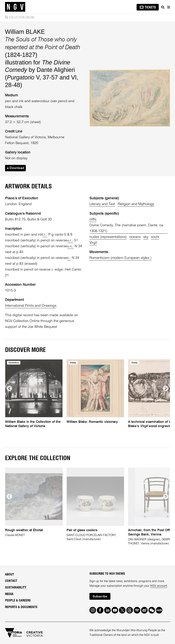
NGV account (159, 586)
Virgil (93, 243)
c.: (69, 258)
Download (15, 168)
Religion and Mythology (136, 204)
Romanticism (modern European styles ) (120, 258)
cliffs (93, 219)
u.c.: (70, 246)
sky (146, 237)
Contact (11, 581)
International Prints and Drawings (31, 306)
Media (9, 594)
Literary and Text (102, 204)
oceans (135, 237)
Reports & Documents (21, 607)
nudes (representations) (108, 237)
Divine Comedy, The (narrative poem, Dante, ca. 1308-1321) (127, 228)
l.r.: (45, 235)
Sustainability (16, 587)
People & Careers (18, 600)
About (10, 574)
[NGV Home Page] (15, 7)
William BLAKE (25, 32)
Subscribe (100, 597)
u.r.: (70, 240)
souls (155, 237)
